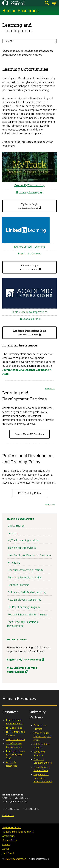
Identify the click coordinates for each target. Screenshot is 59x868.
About (6, 849)
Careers (6, 845)
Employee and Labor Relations (15, 722)
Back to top (50, 389)
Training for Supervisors (22, 548)
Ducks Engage (16, 526)
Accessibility (9, 836)
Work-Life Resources (11, 764)
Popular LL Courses (30, 254)
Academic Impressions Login (29, 332)
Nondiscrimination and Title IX (18, 832)
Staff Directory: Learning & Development (23, 624)
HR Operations (14, 728)
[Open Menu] (54, 3)
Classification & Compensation (14, 745)
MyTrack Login (28, 206)
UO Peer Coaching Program (24, 607)
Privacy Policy (10, 840)
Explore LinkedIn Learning (30, 247)
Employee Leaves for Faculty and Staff (15, 755)
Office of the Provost (40, 727)
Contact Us (8, 815)
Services (13, 533)
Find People (9, 853)
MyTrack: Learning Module (23, 541)
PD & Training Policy (30, 493)
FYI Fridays (14, 563)
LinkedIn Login (28, 267)
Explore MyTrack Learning (29, 185)
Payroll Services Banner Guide (42, 769)
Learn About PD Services (30, 434)
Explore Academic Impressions (29, 312)
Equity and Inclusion (39, 753)
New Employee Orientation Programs (29, 555)
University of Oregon (15, 859)
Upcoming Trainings (28, 192)
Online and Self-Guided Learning (27, 592)
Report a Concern (12, 828)
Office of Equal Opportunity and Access (42, 736)
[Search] (47, 3)
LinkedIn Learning (18, 585)
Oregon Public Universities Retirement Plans (43, 778)
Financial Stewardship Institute (26, 570)
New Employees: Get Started (25, 600)
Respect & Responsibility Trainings (28, 614)
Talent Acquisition (15, 740)
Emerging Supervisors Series (25, 578)
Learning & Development (21, 519)
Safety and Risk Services (42, 746)
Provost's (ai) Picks (30, 319)
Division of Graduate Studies (43, 761)
